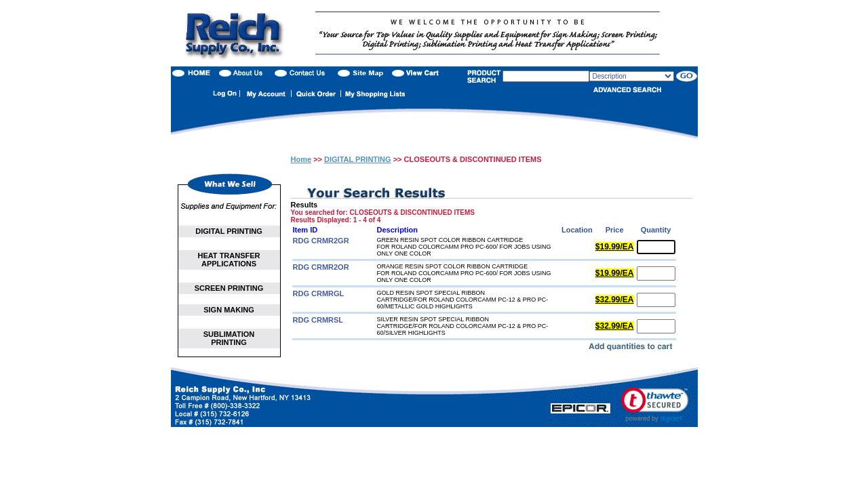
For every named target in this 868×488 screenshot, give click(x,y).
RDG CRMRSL (318, 320)
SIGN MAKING (229, 310)
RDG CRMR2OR (321, 267)
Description (398, 230)
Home (301, 159)
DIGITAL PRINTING (229, 231)
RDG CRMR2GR (321, 241)
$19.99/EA (615, 247)
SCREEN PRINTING (229, 288)
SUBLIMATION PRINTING (229, 338)
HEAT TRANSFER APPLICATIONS (229, 260)
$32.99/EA (615, 300)
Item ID (305, 230)
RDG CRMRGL (319, 293)
